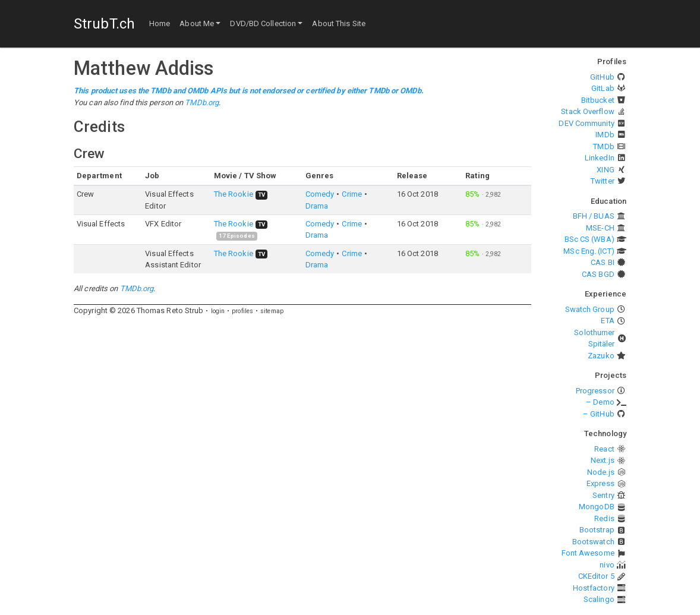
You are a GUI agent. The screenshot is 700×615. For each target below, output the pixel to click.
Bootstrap (597, 530)
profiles (242, 311)
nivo (607, 565)
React (604, 449)
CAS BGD (598, 274)
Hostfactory (594, 588)
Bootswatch (593, 542)
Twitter (603, 181)
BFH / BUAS (594, 216)
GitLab (603, 88)
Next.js (603, 460)
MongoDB (597, 507)
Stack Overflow (587, 111)
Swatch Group (590, 309)
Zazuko (601, 356)
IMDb (605, 135)
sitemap (272, 311)
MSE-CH (600, 228)
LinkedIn (600, 158)
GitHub (602, 77)
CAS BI (603, 262)
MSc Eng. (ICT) (589, 251)
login (218, 311)
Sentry (603, 495)
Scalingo (599, 599)
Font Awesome (588, 553)
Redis (604, 518)
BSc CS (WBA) (589, 239)
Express (600, 483)
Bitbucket (598, 100)
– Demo (600, 402)
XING (605, 170)
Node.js (601, 472)
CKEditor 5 (596, 576)
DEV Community (586, 123)
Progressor (595, 391)
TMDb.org (202, 102)
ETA (607, 321)
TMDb (603, 146)
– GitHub (599, 414)
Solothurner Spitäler (594, 338)
